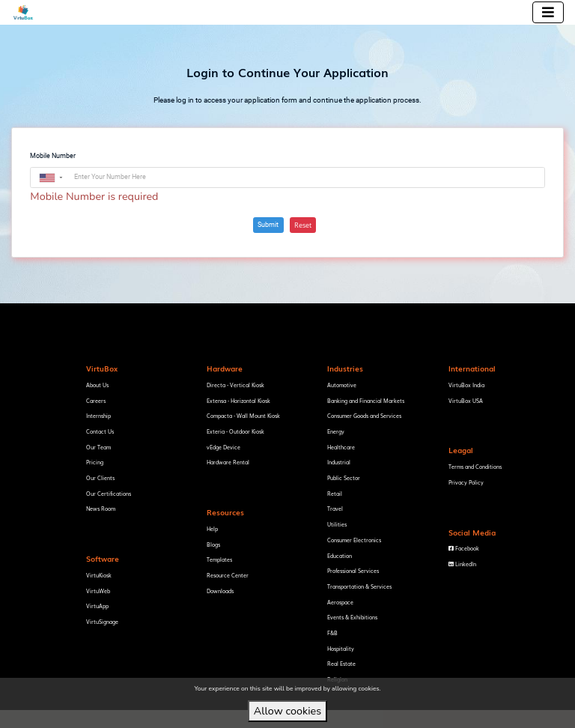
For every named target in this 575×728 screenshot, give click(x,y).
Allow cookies (287, 711)
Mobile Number (53, 156)
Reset (303, 225)
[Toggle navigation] (548, 12)
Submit (268, 225)
